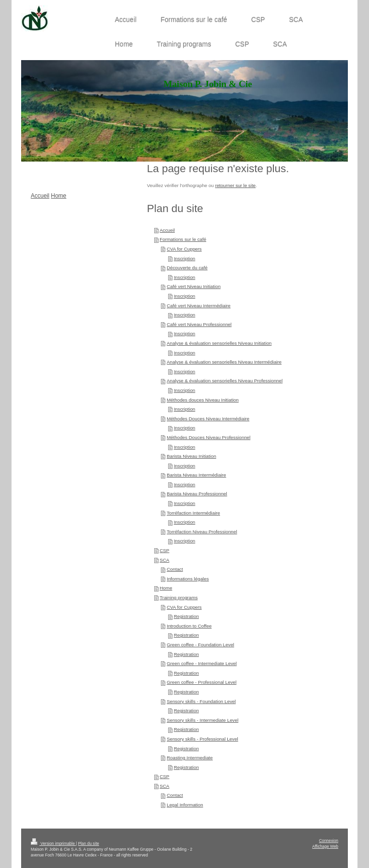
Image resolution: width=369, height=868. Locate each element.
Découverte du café (187, 268)
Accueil (167, 230)
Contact (175, 569)
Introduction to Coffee (189, 626)
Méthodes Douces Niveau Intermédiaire (208, 419)
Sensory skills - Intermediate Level (203, 720)
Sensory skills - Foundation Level (201, 701)
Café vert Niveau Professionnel (199, 324)
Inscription (185, 258)
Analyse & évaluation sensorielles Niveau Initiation (219, 343)
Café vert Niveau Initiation (194, 286)
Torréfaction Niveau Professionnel (202, 532)
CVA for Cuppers (184, 249)
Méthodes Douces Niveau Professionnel (209, 437)
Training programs (178, 598)
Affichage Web (325, 846)
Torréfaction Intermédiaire (193, 513)
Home (166, 588)
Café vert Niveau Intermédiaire (199, 306)
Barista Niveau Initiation (191, 456)
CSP (164, 550)
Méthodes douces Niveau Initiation (203, 400)
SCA (164, 560)
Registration (186, 616)
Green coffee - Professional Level (202, 682)
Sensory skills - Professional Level (203, 739)
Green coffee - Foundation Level (200, 645)
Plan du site (88, 843)
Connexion (329, 841)
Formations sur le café (183, 239)
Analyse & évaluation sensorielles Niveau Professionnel (225, 381)
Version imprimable (53, 843)
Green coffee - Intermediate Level (202, 663)
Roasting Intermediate (190, 758)
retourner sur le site (235, 185)
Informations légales (188, 579)
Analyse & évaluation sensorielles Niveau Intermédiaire (224, 362)
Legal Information (185, 805)
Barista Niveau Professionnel (197, 494)
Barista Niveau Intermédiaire (197, 475)
